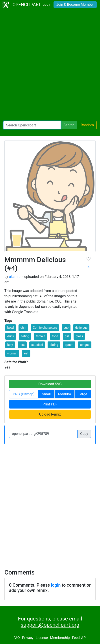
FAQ (17, 638)
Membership (60, 638)
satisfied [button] (37, 345)
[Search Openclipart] (32, 125)
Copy (84, 434)
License (42, 638)
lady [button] (10, 345)
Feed (76, 638)
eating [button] (25, 336)
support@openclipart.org (50, 625)
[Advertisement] (50, 65)
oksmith (15, 277)
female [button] (40, 336)
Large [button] (83, 394)
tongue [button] (85, 345)
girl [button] (67, 336)
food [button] (55, 336)
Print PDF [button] (50, 404)
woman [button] (12, 353)
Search (69, 125)
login (56, 585)
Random (87, 125)
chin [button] (23, 328)
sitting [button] (54, 345)
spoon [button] (69, 345)
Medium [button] (65, 394)
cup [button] (66, 328)
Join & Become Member (75, 5)
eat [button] (26, 353)
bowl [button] (11, 328)
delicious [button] (81, 328)
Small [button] (46, 394)
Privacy (28, 638)
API (84, 638)
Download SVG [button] (50, 384)
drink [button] (11, 336)
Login (47, 5)
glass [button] (79, 336)
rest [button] (22, 345)
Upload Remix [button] (50, 414)
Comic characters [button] (45, 328)
